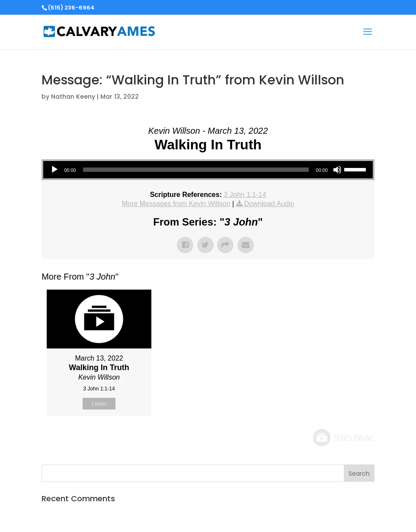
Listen (99, 404)
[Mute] (337, 170)
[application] (208, 170)
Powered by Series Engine (342, 438)
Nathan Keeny (73, 97)
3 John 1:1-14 (245, 195)
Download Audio (269, 204)
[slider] (196, 170)
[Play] (54, 170)
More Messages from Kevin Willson (176, 204)
